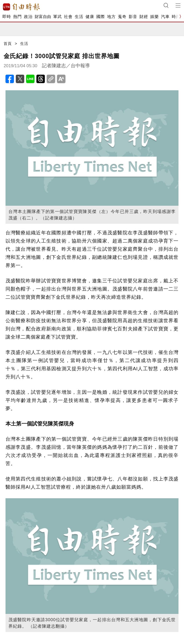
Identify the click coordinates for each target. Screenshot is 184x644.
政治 (28, 17)
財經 (144, 17)
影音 (133, 17)
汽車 (165, 17)
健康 (90, 17)
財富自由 (43, 17)
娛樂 (154, 17)
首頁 (8, 44)
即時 (7, 17)
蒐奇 (122, 17)
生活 (79, 17)
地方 (111, 17)
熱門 (17, 17)
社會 (68, 17)
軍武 (57, 17)
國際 (101, 17)
